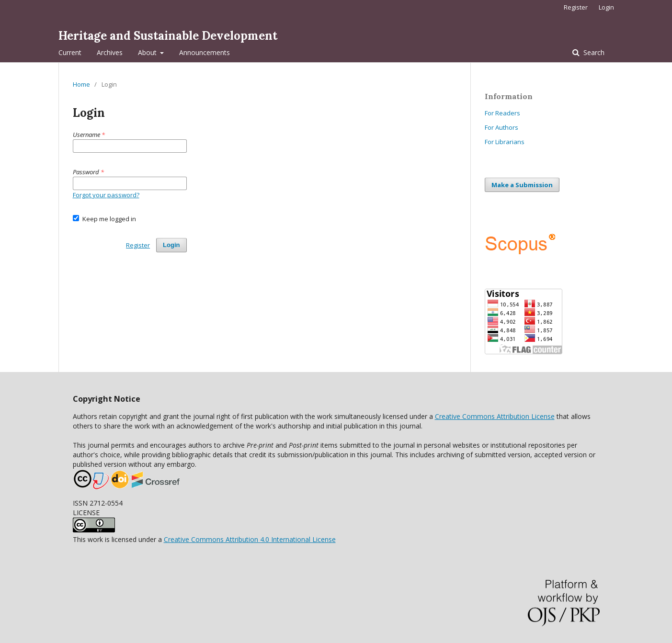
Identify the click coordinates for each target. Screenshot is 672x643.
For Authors (501, 127)
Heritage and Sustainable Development (168, 36)
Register (576, 7)
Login (606, 7)
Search (593, 52)
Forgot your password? (106, 195)
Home (81, 84)
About (148, 52)
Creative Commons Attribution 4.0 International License (250, 539)
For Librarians (505, 142)
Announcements (205, 52)
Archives (110, 52)
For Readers (502, 113)
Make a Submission (522, 185)
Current (70, 52)
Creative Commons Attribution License (495, 416)
